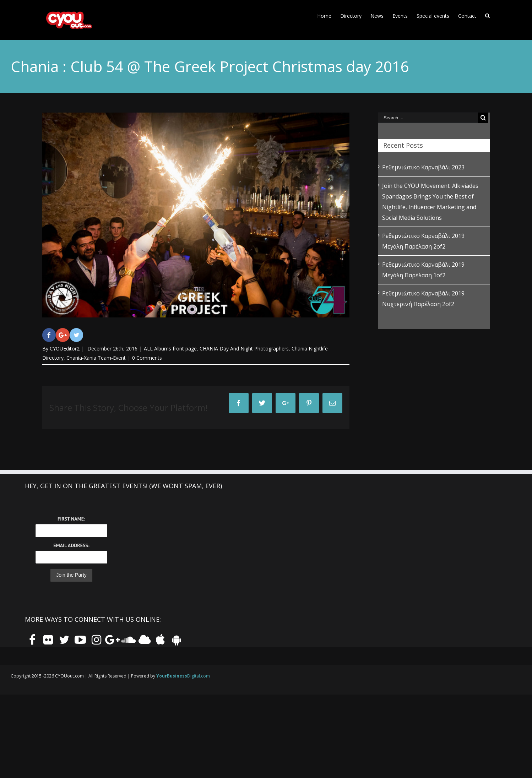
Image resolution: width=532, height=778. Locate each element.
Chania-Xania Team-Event (96, 358)
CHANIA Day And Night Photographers (244, 349)
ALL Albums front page (170, 349)
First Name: (71, 519)
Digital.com (183, 676)
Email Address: (71, 545)
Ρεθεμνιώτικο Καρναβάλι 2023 (423, 167)
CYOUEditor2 (65, 349)
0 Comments (147, 358)
